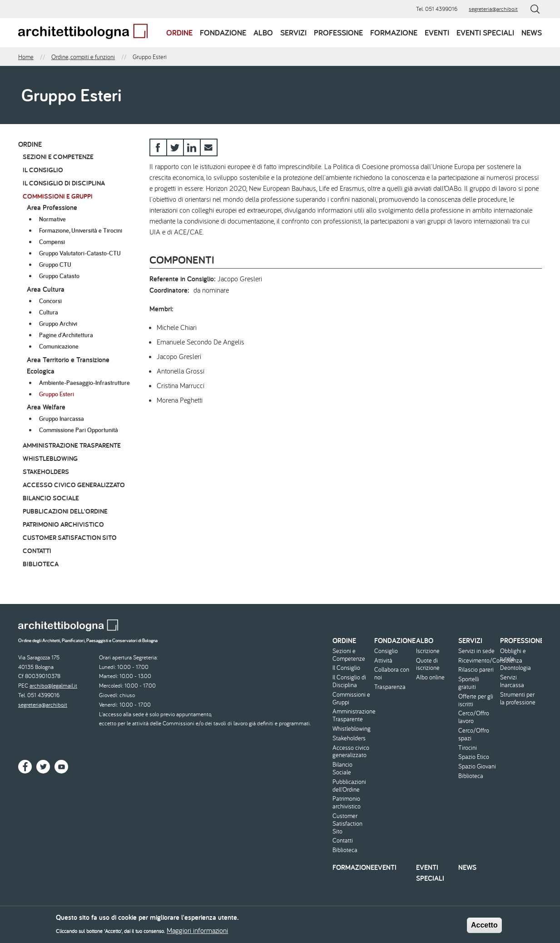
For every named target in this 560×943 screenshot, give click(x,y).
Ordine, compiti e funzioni (83, 57)
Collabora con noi (392, 674)
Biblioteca (41, 564)
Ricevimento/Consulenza (478, 661)
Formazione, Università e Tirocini (81, 230)
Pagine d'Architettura (66, 335)
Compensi (52, 242)
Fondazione (223, 32)
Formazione (394, 32)
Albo (263, 32)
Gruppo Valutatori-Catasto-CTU (80, 253)
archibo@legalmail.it (53, 686)
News (532, 32)
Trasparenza (390, 687)
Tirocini (468, 748)
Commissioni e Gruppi (58, 196)
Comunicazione (59, 346)
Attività (383, 661)
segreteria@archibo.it (493, 9)
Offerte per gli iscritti (476, 700)
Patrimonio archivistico (63, 524)
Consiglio (386, 651)
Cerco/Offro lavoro (474, 717)
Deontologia (515, 668)
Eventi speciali (485, 32)
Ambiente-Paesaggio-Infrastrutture (84, 383)
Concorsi (50, 301)
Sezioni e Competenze (58, 157)
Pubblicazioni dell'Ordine (65, 511)
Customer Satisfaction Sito (70, 537)
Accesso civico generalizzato (74, 485)
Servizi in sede (476, 651)
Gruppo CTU (55, 264)
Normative (52, 219)
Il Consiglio (43, 170)
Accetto (484, 927)
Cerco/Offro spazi (474, 734)
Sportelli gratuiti (469, 683)
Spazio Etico (474, 757)
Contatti (37, 551)
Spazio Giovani (477, 766)
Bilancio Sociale (51, 498)
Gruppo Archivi (58, 324)
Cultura (49, 312)
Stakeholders (46, 471)
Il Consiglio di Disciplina (64, 183)
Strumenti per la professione (518, 699)
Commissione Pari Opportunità (79, 430)
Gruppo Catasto (59, 276)
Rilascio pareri (476, 670)
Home (26, 57)
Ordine (179, 32)
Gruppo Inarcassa (62, 419)
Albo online (430, 677)
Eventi (437, 32)
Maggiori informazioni (197, 933)
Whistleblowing (50, 458)
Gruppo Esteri (57, 394)
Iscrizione (428, 651)
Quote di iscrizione (428, 664)
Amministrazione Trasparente (72, 445)
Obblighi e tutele (513, 655)
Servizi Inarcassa (512, 681)
